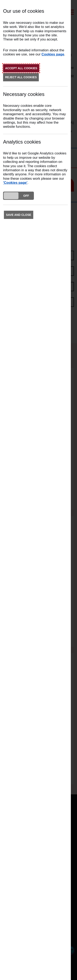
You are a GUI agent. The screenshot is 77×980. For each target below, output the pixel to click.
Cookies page (53, 54)
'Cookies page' (15, 183)
